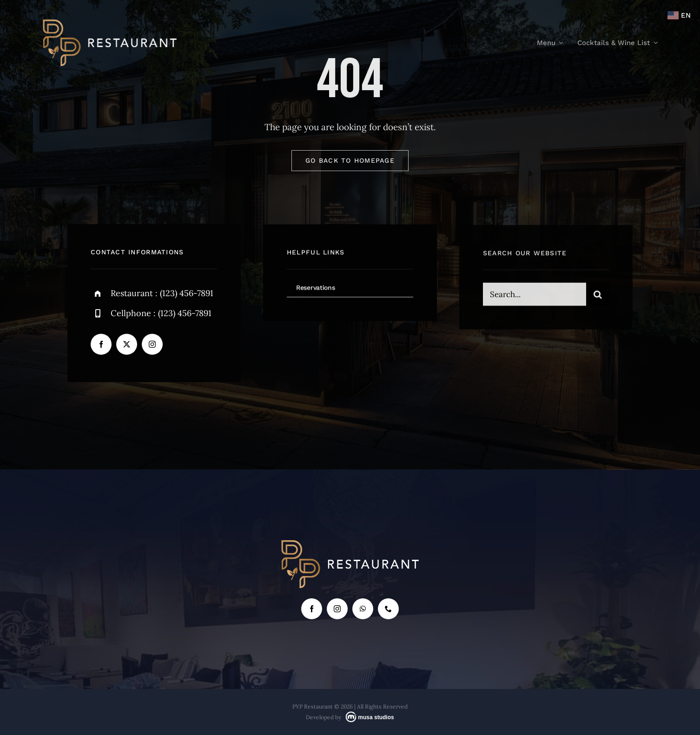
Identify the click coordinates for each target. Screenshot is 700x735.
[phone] (388, 609)
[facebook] (101, 345)
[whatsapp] (363, 609)
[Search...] (535, 296)
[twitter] (127, 345)
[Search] (598, 296)
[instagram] (152, 345)
